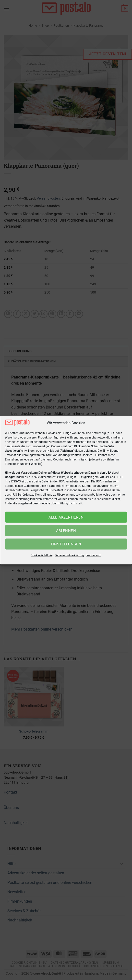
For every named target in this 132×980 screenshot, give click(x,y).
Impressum (94, 555)
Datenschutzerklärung (69, 555)
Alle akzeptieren (66, 517)
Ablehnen (66, 531)
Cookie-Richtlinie (42, 555)
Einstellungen (66, 544)
